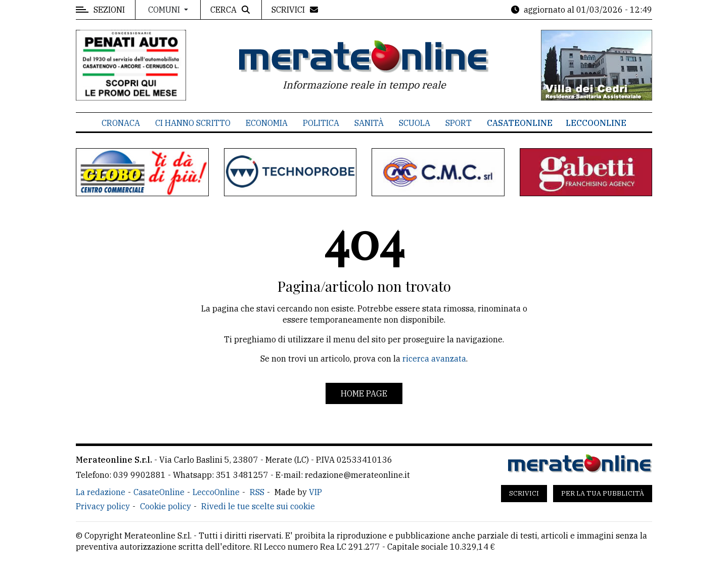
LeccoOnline (596, 123)
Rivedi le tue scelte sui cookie (258, 506)
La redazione (101, 492)
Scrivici (524, 493)
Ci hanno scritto (193, 123)
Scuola (415, 123)
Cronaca (121, 123)
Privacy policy (103, 506)
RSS (257, 492)
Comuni (165, 10)
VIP (315, 492)
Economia (267, 123)
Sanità (369, 123)
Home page (364, 393)
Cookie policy (166, 506)
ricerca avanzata (434, 359)
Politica (321, 123)
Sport (459, 123)
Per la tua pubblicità (603, 493)
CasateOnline (520, 123)
